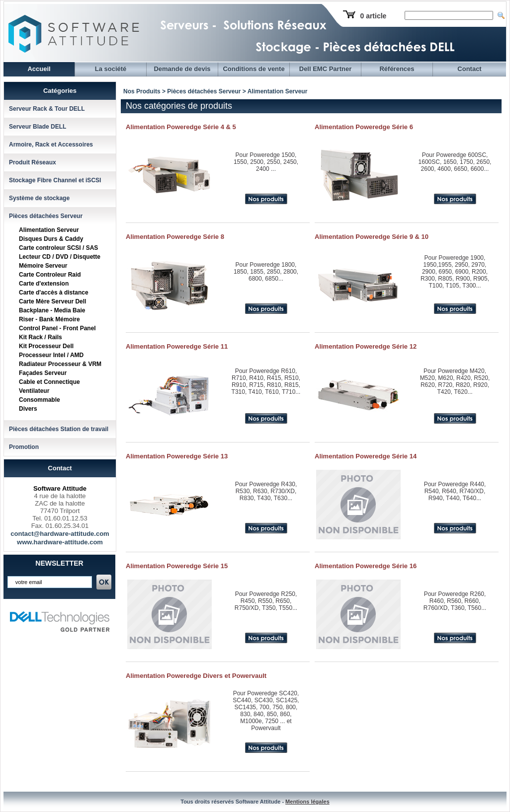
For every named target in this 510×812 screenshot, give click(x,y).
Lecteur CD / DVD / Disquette (60, 257)
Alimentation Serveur (49, 230)
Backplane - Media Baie (52, 310)
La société (111, 69)
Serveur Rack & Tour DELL (47, 109)
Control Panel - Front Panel (57, 328)
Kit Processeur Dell (46, 346)
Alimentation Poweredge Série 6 (364, 127)
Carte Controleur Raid (50, 275)
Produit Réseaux (33, 162)
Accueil (39, 69)
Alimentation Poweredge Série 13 (177, 456)
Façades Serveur (43, 373)
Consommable (40, 400)
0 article (373, 16)
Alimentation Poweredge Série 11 (177, 346)
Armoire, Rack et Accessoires (51, 145)
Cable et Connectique (49, 382)
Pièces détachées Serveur (46, 216)
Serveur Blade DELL (38, 127)
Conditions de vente (254, 69)
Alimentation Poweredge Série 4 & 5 (181, 127)
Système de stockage (39, 198)
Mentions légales (307, 802)
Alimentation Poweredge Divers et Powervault (196, 676)
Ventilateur (34, 391)
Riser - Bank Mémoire (49, 319)
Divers (28, 409)
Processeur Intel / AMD (51, 355)
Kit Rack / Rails (41, 337)
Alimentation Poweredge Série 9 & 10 (372, 237)
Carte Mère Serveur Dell (52, 301)
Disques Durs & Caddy (51, 239)
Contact (469, 69)
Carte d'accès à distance (54, 293)
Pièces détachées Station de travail (59, 429)
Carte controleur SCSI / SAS (58, 248)
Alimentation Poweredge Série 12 (366, 346)
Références (397, 69)
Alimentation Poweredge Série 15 (177, 566)
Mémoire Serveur (43, 266)
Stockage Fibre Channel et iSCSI (55, 180)
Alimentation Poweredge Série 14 (366, 456)
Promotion (24, 447)
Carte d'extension (44, 284)
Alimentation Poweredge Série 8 (175, 237)
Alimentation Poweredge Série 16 (366, 566)
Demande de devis (182, 69)
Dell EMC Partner (325, 69)
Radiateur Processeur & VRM (60, 364)
